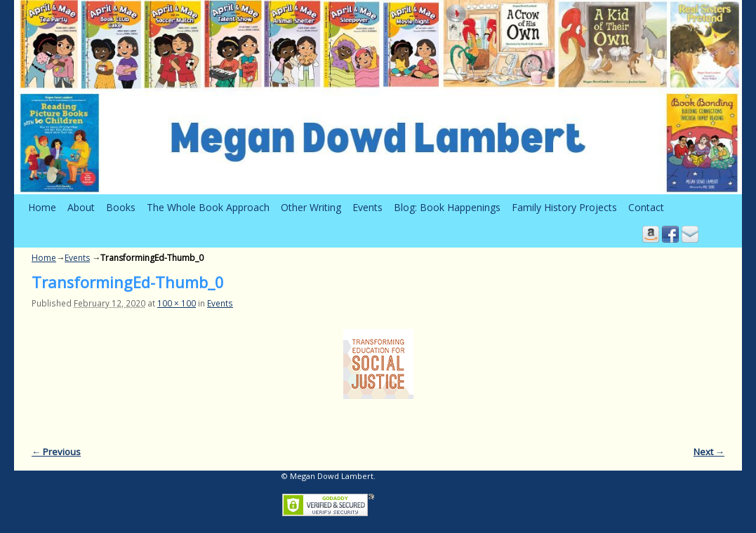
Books (121, 207)
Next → (709, 452)
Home (42, 207)
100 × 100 (177, 303)
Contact (646, 207)
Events (367, 207)
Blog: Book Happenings (447, 207)
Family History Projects (564, 207)
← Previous (56, 452)
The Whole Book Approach (208, 207)
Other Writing (311, 207)
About (81, 207)
